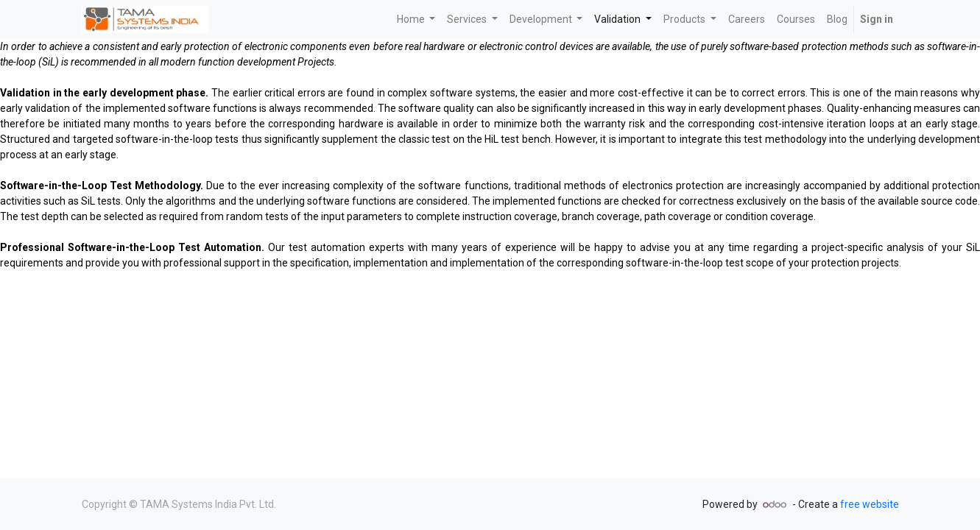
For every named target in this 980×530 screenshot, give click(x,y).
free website (870, 504)
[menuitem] (747, 20)
